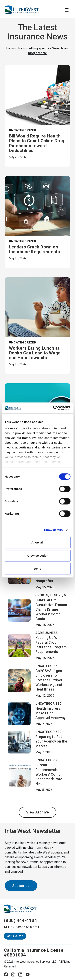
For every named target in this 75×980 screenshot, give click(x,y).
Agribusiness (46, 633)
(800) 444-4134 (20, 921)
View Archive (37, 812)
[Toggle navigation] (67, 10)
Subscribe (21, 886)
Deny (37, 568)
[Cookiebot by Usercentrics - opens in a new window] (53, 408)
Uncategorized (23, 130)
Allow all (37, 542)
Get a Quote (15, 936)
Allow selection (37, 556)
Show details (53, 530)
